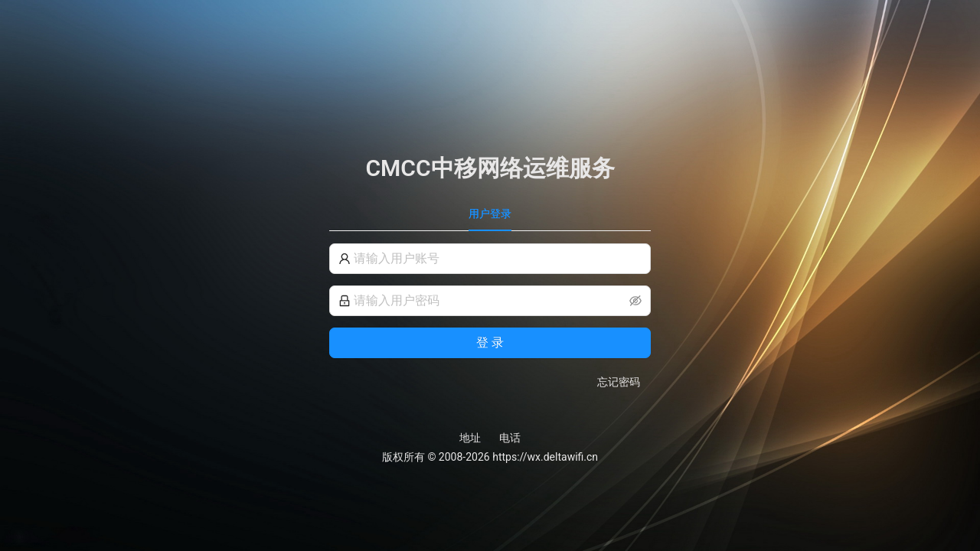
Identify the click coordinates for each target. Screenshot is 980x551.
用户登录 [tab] (490, 214)
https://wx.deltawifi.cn (545, 457)
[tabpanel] (490, 317)
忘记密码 (619, 382)
